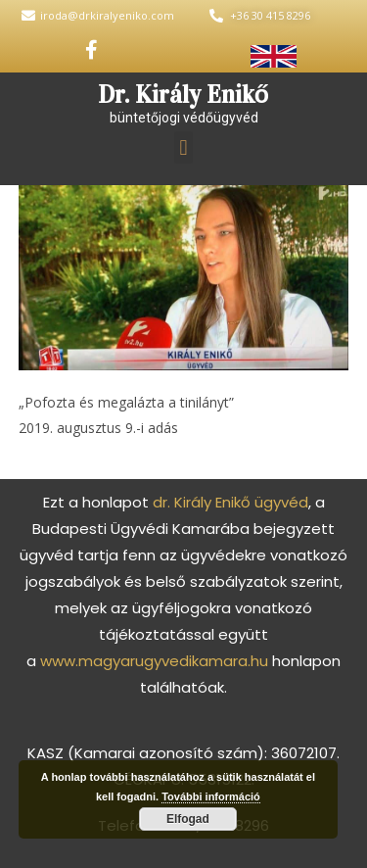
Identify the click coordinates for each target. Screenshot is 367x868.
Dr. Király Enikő (183, 95)
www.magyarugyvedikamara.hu (154, 661)
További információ (211, 796)
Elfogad (188, 819)
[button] (183, 147)
